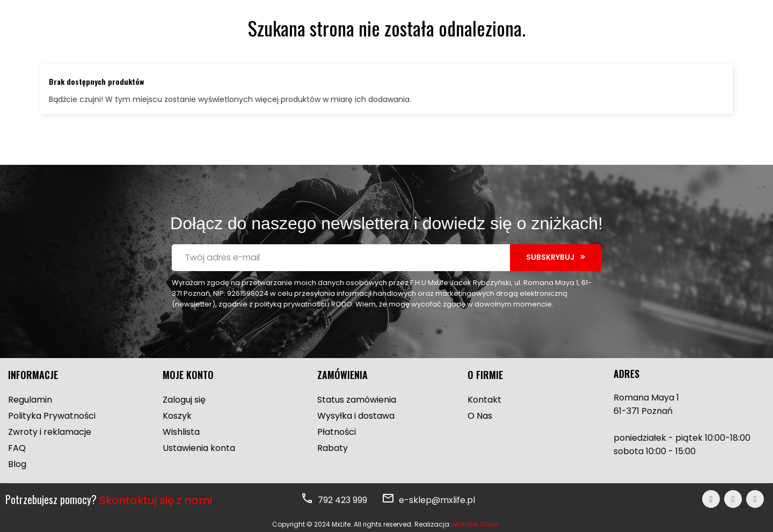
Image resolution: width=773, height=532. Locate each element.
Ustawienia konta (199, 448)
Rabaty (333, 448)
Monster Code (475, 524)
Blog (17, 464)
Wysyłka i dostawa (356, 416)
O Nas (480, 416)
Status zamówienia (357, 400)
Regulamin (30, 400)
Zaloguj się (184, 400)
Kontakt (484, 400)
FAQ (17, 448)
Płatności (337, 432)
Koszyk (177, 416)
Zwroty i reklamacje (50, 432)
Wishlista (181, 432)
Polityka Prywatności (52, 416)
